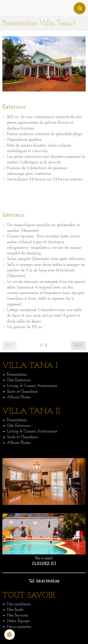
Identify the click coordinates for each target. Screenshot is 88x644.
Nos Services (17, 615)
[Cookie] (10, 635)
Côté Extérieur (19, 380)
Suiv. (78, 345)
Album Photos (19, 397)
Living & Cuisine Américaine (32, 386)
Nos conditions (19, 604)
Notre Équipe (18, 621)
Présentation (17, 375)
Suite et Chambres (22, 392)
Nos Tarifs (15, 610)
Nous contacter (19, 627)
